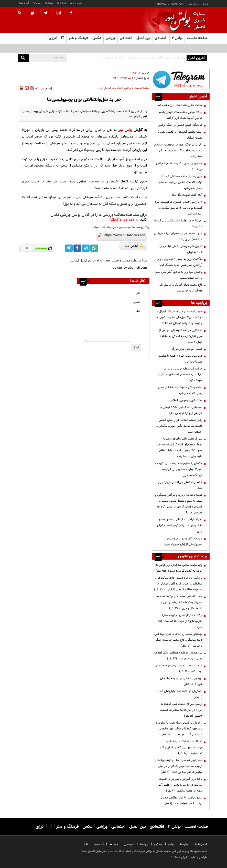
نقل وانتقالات (109, 227)
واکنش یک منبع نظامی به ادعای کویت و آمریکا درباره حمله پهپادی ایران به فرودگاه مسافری (179, 469)
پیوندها (49, 3)
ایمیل (137, 302)
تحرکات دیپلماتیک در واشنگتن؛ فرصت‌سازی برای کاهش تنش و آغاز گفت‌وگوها (181, 747)
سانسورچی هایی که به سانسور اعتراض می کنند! (179, 166)
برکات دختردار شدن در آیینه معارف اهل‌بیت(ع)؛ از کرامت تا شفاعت (180, 621)
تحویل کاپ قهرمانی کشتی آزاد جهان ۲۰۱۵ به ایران (181, 249)
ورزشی (128, 88)
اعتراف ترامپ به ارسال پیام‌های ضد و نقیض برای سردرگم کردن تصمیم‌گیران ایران (180, 525)
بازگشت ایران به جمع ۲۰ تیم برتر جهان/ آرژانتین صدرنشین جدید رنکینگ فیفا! (179, 262)
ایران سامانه (180, 857)
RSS (85, 844)
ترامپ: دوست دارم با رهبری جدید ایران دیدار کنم (179, 669)
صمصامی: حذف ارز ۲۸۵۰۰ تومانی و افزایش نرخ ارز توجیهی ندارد (181, 410)
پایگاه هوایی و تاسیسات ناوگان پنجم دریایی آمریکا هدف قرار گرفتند (181, 115)
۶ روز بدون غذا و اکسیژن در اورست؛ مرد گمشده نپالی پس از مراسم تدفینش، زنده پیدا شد (179, 208)
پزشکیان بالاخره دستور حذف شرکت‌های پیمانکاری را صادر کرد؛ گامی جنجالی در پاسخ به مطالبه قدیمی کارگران (178, 584)
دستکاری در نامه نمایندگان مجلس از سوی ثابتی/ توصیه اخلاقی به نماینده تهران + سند (181, 336)
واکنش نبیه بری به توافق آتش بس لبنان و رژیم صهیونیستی (179, 275)
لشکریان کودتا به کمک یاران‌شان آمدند (179, 694)
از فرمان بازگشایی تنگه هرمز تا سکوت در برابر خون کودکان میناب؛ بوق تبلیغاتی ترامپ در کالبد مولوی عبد (178, 729)
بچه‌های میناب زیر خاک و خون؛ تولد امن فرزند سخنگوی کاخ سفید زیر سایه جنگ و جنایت (178, 640)
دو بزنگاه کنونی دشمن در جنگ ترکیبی (180, 125)
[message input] (108, 325)
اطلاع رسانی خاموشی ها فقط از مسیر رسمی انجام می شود (180, 390)
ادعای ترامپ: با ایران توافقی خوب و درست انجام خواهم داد (181, 801)
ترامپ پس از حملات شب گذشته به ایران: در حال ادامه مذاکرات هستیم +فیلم (181, 710)
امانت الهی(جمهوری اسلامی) (185, 400)
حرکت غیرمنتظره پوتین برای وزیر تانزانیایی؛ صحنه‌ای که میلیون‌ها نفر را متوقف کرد (180, 375)
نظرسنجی (129, 844)
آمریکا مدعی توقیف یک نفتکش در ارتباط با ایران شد (178, 224)
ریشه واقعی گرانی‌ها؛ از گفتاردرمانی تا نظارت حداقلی (180, 135)
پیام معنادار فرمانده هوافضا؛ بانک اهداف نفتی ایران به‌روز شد (178, 656)
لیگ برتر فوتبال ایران (109, 88)
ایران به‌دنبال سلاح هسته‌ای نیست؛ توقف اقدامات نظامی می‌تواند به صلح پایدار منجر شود (181, 182)
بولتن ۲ (177, 38)
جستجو (158, 844)
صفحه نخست (197, 38)
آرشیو (171, 844)
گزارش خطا (134, 246)
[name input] (108, 294)
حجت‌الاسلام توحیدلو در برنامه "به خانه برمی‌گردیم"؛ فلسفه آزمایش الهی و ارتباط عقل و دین (179, 602)
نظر (138, 311)
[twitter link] (69, 248)
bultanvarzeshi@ (124, 220)
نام (138, 293)
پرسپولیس (125, 227)
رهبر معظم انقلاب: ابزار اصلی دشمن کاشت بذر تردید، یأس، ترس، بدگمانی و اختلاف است (179, 426)
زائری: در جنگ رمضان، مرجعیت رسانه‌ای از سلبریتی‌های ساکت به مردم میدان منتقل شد (178, 151)
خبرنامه (37, 3)
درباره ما (62, 3)
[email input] (108, 303)
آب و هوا (24, 3)
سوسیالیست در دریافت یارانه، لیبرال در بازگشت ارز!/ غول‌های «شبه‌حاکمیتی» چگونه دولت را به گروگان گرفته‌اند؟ (179, 317)
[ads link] (181, 80)
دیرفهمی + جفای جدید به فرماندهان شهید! (181, 681)
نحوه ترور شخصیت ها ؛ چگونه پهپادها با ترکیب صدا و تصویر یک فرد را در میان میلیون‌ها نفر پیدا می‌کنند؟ (179, 766)
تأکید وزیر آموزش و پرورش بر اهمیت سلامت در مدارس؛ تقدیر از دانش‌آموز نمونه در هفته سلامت (180, 785)
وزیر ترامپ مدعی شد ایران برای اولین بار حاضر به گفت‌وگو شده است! (179, 568)
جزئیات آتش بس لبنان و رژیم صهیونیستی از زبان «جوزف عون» (183, 541)
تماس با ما (76, 3)
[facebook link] (77, 248)
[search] (23, 58)
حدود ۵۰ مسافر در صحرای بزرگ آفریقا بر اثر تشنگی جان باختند (178, 236)
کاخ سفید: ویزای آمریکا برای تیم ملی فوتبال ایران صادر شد (181, 288)
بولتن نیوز (125, 130)
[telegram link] (86, 248)
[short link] (125, 235)
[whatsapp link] (94, 248)
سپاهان (95, 227)
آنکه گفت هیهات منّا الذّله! (186, 195)
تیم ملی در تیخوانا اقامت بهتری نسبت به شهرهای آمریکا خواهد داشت (144, 58)
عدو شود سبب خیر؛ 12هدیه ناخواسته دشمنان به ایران (180, 359)
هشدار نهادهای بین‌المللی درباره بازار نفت (180, 485)
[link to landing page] (184, 20)
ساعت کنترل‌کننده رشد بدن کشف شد (180, 105)
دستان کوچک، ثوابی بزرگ (187, 349)
